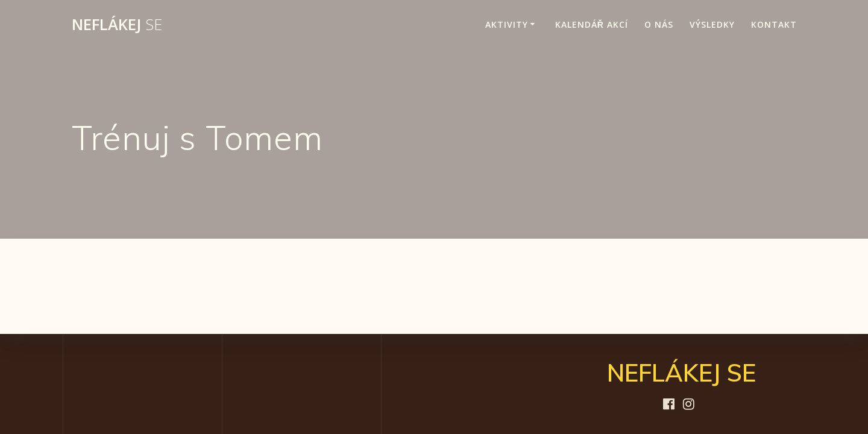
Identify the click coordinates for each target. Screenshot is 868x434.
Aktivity (507, 24)
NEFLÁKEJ (117, 25)
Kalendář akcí (592, 24)
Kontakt (774, 24)
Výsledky (712, 24)
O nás (659, 24)
